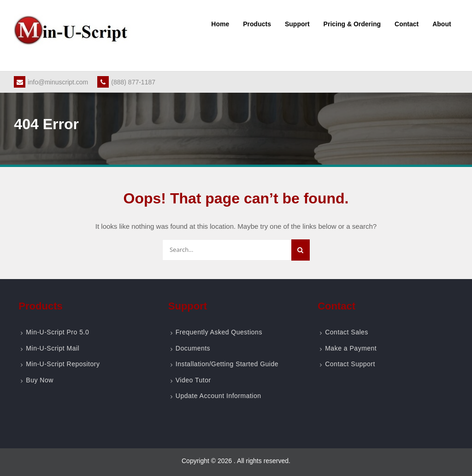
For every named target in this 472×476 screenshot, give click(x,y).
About (442, 24)
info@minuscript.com (51, 82)
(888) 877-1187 (126, 82)
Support (297, 24)
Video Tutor (193, 380)
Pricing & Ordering (352, 24)
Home (220, 24)
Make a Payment (351, 348)
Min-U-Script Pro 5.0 (57, 332)
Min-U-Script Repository (63, 364)
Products (257, 24)
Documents (193, 348)
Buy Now (40, 380)
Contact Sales (347, 332)
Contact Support (350, 364)
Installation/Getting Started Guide (227, 364)
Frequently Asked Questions (219, 332)
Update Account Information (218, 396)
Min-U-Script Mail (53, 348)
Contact (407, 24)
